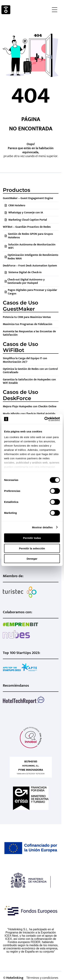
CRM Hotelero (17, 206)
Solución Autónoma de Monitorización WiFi (32, 246)
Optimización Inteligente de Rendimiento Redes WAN (33, 257)
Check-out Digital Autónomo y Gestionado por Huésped (26, 281)
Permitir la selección (32, 548)
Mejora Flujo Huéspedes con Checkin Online (30, 406)
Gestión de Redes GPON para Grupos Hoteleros (30, 236)
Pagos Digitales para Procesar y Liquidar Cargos (32, 292)
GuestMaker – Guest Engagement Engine (28, 198)
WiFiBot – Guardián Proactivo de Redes (27, 227)
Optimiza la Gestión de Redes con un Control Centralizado (30, 371)
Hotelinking (6, 10)
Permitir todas (32, 538)
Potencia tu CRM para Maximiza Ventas (27, 317)
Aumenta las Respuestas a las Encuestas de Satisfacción (29, 333)
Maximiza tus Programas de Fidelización (28, 324)
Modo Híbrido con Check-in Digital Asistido (29, 414)
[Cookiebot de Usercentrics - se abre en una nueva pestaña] (45, 419)
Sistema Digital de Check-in (25, 272)
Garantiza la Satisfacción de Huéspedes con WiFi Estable (29, 381)
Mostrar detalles (42, 527)
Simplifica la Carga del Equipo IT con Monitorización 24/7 (25, 360)
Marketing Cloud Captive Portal (28, 220)
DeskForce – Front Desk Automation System (30, 266)
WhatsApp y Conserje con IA (26, 213)
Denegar (32, 559)
